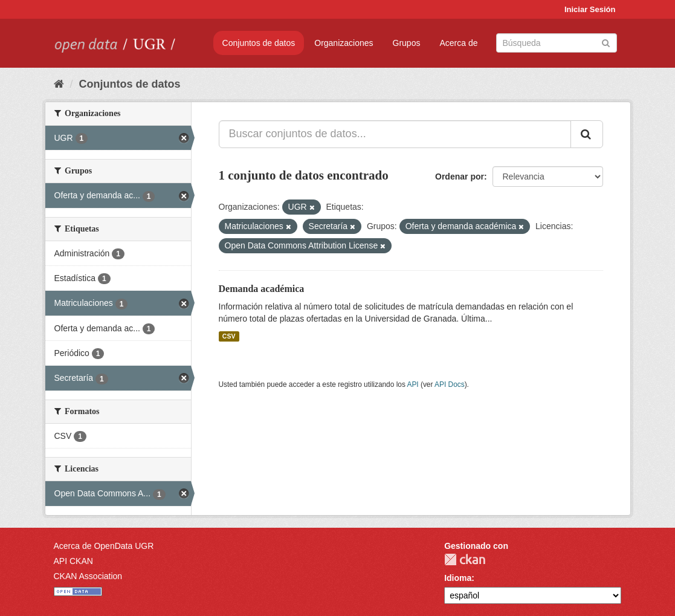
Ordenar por (460, 177)
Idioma (458, 578)
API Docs (450, 384)
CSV (229, 336)
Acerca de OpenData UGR (104, 546)
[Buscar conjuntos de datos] (557, 43)
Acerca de (458, 43)
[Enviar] (606, 42)
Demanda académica (262, 289)
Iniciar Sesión (590, 9)
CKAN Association (88, 576)
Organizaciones (344, 43)
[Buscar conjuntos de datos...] (395, 134)
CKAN (465, 559)
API (412, 384)
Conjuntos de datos (259, 43)
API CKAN (73, 561)
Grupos (407, 43)
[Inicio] (59, 84)
